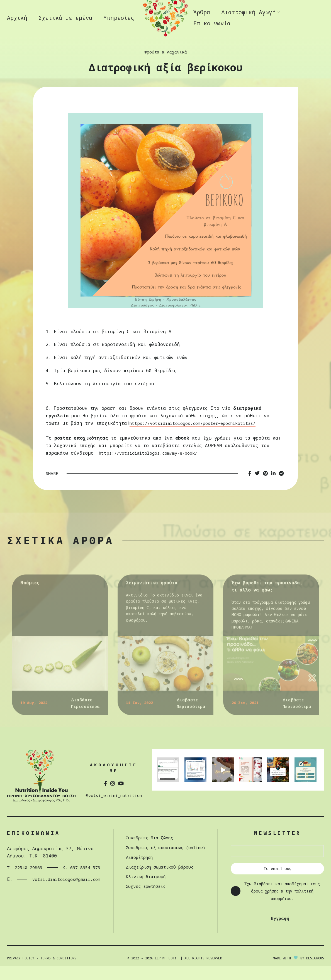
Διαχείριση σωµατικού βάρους (161, 881)
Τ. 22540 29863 (18, 885)
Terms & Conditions (58, 972)
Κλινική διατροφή (145, 890)
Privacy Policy (21, 972)
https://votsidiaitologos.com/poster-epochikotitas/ (199, 437)
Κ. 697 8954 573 (71, 885)
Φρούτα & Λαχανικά (165, 66)
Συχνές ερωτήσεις (145, 900)
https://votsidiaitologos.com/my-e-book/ (153, 467)
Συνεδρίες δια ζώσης (149, 852)
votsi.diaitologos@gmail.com (59, 901)
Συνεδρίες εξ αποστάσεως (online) (168, 861)
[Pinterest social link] (265, 488)
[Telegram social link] (281, 488)
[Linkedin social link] (273, 488)
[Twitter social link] (257, 488)
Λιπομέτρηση (138, 871)
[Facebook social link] (250, 488)
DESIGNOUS (315, 972)
